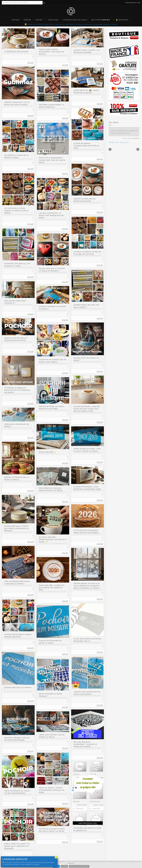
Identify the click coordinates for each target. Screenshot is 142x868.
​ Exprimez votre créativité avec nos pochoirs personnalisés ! (87, 693)
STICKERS (39, 20)
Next (138, 149)
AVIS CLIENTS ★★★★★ (100, 20)
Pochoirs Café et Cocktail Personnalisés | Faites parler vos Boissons (51, 52)
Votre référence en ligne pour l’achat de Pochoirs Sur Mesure (51, 489)
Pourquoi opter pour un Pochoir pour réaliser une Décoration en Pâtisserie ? (16, 528)
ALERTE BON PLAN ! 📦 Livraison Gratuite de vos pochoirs (86, 91)
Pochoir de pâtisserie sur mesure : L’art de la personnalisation (17, 792)
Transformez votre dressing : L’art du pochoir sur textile (17, 265)
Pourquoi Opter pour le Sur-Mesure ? (18, 689)
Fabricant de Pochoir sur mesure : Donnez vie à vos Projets (52, 408)
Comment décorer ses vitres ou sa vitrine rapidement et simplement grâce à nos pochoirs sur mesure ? (87, 586)
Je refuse (64, 866)
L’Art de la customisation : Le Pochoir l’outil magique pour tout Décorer (51, 215)
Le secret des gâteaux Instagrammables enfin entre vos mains (86, 146)
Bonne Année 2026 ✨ (47, 452)
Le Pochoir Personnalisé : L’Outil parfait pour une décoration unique (87, 488)
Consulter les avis (114, 142)
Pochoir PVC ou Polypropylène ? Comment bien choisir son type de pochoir (52, 160)
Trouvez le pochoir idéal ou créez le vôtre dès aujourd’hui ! (18, 636)
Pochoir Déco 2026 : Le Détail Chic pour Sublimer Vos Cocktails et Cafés (52, 588)
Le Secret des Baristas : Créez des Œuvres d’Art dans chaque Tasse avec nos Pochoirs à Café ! (87, 409)
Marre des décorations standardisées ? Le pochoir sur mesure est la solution (85, 744)
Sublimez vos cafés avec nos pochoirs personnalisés (84, 200)
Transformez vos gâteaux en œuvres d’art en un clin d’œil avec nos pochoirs (17, 390)
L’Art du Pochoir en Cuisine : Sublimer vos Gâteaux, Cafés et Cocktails (16, 211)
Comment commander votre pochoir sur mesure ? (52, 308)
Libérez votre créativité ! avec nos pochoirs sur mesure (52, 736)
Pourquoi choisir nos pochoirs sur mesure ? (86, 359)
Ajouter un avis (124, 142)
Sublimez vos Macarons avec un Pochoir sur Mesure (17, 478)
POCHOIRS (27, 20)
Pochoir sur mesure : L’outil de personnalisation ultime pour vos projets (52, 790)
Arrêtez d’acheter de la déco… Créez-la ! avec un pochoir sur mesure (87, 450)
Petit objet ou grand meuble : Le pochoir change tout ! (51, 106)
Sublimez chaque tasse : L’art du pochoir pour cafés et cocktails (17, 103)
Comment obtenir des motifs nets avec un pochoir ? (86, 306)
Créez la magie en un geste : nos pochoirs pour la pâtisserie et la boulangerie (17, 846)
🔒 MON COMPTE (122, 20)
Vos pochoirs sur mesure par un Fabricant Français (16, 156)
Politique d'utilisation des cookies (79, 866)
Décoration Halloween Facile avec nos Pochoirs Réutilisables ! (17, 739)
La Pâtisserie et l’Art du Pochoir (16, 51)
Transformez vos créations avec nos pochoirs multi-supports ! (53, 361)
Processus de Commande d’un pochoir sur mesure (50, 642)
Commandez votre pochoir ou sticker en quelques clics (87, 829)
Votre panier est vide (133, 3)
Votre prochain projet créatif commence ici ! (15, 302)
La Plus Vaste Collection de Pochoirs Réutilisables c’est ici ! (87, 640)
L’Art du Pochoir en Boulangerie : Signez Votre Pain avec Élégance (86, 531)
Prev (110, 149)
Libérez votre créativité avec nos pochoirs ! (17, 425)
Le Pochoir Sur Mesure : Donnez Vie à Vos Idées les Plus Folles (87, 253)
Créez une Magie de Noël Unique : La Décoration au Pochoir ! (17, 582)
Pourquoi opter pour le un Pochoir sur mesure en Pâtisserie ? (52, 270)
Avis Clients (114, 122)
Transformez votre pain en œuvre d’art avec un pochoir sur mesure (52, 830)
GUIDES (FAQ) (53, 20)
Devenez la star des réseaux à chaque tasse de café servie (16, 339)
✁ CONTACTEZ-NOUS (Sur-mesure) (75, 20)
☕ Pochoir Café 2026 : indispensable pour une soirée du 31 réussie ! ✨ (53, 539)
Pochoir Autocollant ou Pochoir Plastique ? (50, 695)
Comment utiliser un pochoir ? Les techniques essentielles (87, 51)
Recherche (44, 3)
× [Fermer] (56, 857)
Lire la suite (30, 62)
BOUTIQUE (16, 20)
